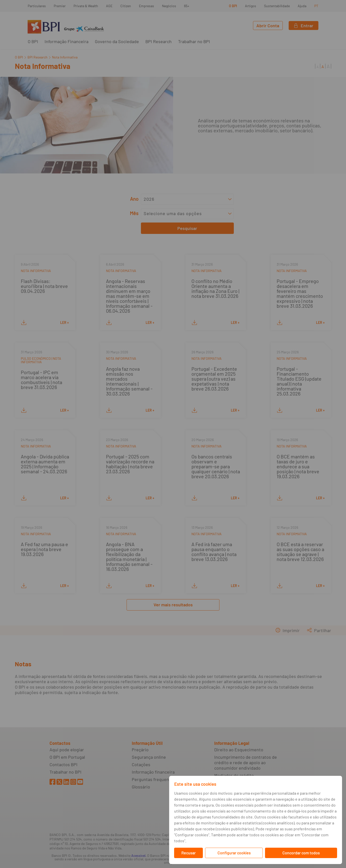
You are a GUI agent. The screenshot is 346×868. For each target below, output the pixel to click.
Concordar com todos (301, 853)
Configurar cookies (234, 853)
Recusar (188, 853)
